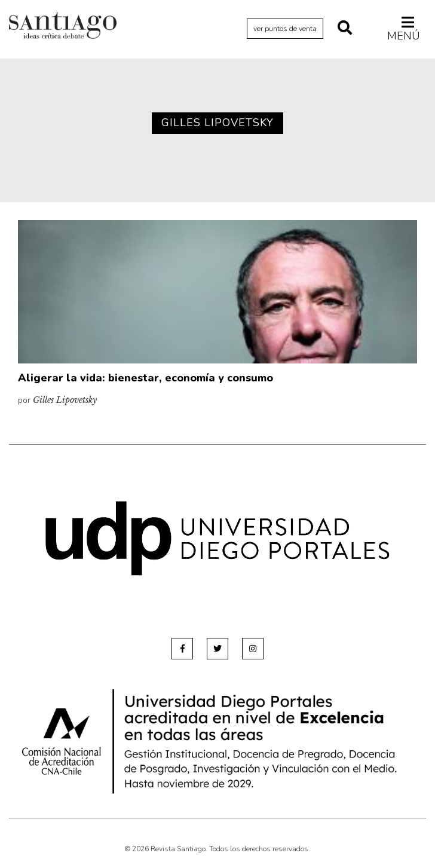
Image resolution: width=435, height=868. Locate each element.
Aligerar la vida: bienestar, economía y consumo (145, 378)
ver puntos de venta (285, 29)
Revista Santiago (63, 27)
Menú (404, 29)
